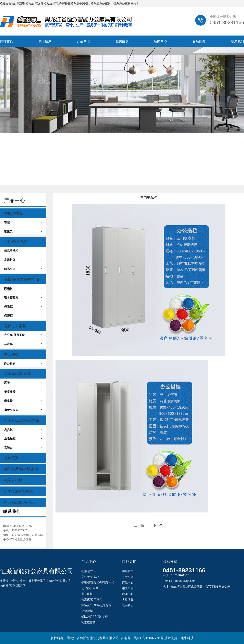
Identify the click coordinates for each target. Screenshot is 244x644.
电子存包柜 (23, 297)
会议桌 (23, 344)
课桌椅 (23, 401)
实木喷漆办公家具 (19, 491)
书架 (23, 222)
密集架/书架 (14, 213)
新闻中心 (160, 41)
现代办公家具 (15, 326)
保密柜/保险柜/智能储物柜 (22, 281)
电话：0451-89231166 (17, 526)
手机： (15, 530)
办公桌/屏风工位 (23, 335)
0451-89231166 (184, 570)
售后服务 (199, 41)
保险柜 (23, 306)
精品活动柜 (23, 251)
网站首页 (7, 41)
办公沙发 (23, 363)
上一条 (139, 525)
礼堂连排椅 (13, 480)
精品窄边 (23, 269)
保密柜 (23, 316)
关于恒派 (45, 41)
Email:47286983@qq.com (179, 581)
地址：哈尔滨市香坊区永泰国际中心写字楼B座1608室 (23, 537)
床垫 (23, 383)
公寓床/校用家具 (17, 374)
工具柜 (23, 429)
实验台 (23, 448)
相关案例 (122, 41)
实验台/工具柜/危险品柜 (22, 422)
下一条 (158, 525)
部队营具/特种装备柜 (21, 469)
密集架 (23, 231)
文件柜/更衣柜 (16, 242)
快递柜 (23, 288)
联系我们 (237, 41)
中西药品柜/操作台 (19, 503)
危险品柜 (23, 438)
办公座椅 (11, 354)
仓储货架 (11, 458)
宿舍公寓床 (23, 410)
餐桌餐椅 (23, 392)
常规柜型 (23, 260)
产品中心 (84, 41)
